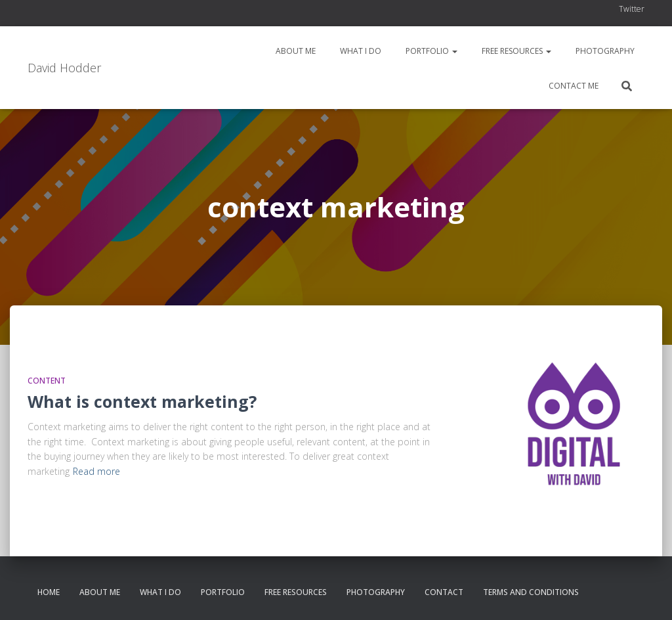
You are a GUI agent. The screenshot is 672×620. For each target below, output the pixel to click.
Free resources (515, 51)
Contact (444, 592)
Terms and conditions (531, 592)
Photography (604, 51)
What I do (360, 51)
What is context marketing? (142, 401)
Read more (96, 471)
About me (295, 51)
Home (49, 592)
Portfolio (430, 51)
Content (47, 381)
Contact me (573, 86)
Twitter (632, 9)
